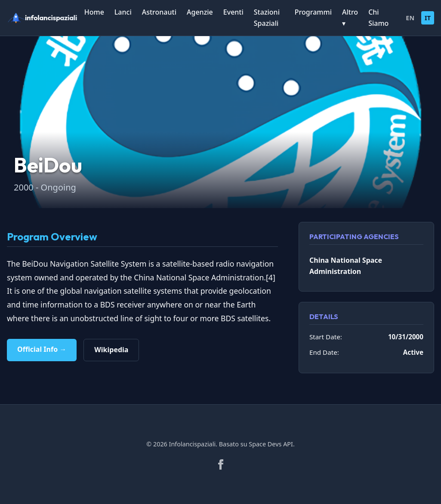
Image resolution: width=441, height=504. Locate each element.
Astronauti (159, 12)
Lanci (123, 12)
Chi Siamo (378, 18)
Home (94, 12)
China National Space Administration (346, 266)
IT (428, 18)
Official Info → (42, 349)
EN (410, 18)
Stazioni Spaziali (267, 18)
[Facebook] (221, 464)
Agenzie (200, 12)
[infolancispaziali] (46, 18)
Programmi (313, 12)
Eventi (233, 12)
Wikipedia (111, 350)
